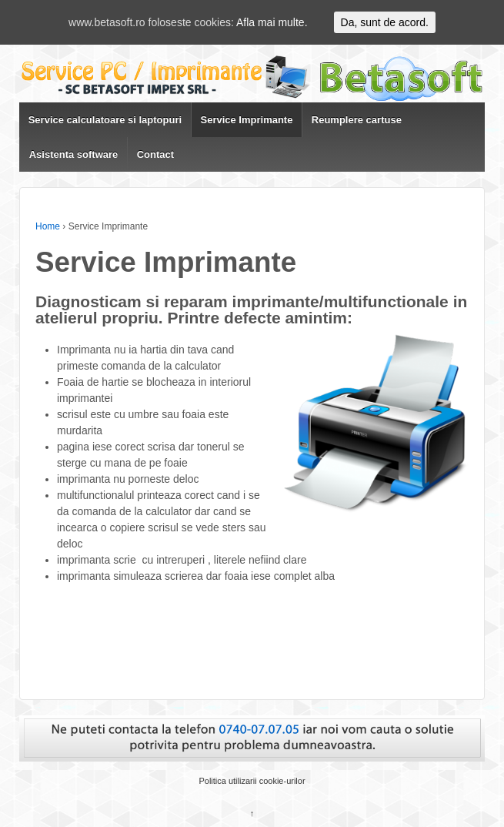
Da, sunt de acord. (385, 22)
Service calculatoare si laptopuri (105, 120)
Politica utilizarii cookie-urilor (252, 781)
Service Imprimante (246, 120)
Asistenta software (74, 154)
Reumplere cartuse (357, 120)
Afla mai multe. (272, 22)
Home (48, 226)
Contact (155, 154)
